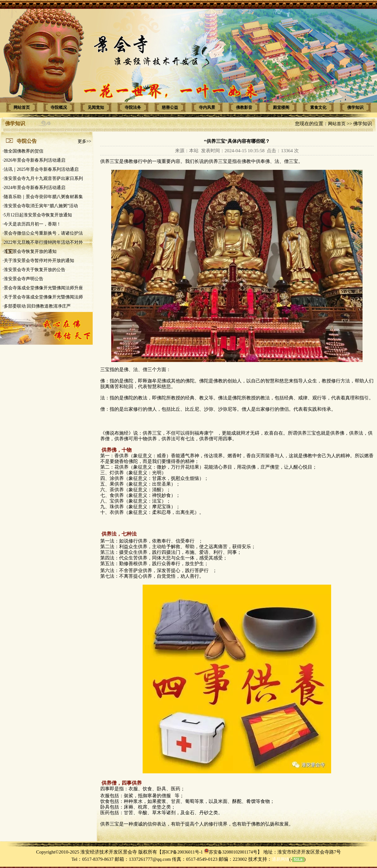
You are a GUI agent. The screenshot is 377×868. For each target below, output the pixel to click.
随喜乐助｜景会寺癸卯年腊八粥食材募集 (43, 197)
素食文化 (318, 107)
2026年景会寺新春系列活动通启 (35, 160)
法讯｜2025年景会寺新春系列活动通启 (41, 169)
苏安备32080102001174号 (233, 852)
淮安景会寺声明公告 (24, 279)
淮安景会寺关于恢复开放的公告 (35, 270)
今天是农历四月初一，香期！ (32, 224)
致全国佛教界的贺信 (24, 151)
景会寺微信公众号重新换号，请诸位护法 (43, 233)
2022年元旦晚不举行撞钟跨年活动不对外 (43, 242)
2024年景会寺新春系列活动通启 (35, 188)
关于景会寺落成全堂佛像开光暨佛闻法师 (43, 297)
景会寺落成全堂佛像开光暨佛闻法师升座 (43, 288)
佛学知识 (355, 107)
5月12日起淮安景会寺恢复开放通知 (38, 215)
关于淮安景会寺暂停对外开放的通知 (39, 261)
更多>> (85, 141)
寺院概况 (59, 107)
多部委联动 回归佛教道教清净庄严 (37, 306)
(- (282, 859)
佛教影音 (244, 107)
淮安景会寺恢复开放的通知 (30, 251)
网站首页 (22, 107)
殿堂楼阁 (281, 107)
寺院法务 (133, 107)
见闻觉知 (96, 107)
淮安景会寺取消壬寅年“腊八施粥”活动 (41, 206)
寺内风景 (207, 107)
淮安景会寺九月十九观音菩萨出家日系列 (43, 178)
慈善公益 (170, 107)
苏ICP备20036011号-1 (182, 852)
